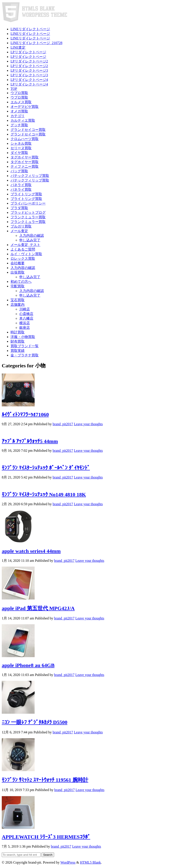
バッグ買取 (19, 171)
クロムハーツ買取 (25, 139)
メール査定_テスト (25, 245)
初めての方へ (21, 282)
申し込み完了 (30, 240)
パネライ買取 (21, 185)
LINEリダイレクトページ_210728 (36, 43)
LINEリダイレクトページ (30, 29)
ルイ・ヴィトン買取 (26, 254)
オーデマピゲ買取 (25, 107)
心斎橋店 (26, 314)
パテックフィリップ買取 (30, 176)
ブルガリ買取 (21, 226)
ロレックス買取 (23, 259)
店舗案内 (18, 305)
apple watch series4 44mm (31, 551)
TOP (14, 89)
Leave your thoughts (88, 424)
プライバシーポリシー (28, 203)
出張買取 (18, 272)
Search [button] (48, 855)
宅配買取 (18, 286)
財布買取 (18, 341)
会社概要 (18, 263)
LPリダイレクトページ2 (29, 61)
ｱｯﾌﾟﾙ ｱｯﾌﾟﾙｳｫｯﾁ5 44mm (30, 441)
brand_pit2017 (63, 424)
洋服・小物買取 (23, 337)
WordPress (68, 862)
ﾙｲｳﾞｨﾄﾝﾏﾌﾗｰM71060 (25, 414)
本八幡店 (26, 318)
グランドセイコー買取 (28, 130)
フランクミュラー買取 (28, 217)
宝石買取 (18, 300)
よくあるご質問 (23, 249)
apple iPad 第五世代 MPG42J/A (38, 608)
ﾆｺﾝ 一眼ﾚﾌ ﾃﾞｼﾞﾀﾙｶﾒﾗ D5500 (35, 722)
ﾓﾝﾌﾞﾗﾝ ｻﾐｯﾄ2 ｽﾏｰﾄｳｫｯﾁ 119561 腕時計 (45, 780)
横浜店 (25, 323)
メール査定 (19, 231)
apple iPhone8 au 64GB (28, 665)
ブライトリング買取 (26, 194)
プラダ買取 (19, 208)
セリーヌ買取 (21, 148)
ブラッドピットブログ (28, 213)
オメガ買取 (19, 111)
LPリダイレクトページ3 (29, 70)
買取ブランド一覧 (25, 346)
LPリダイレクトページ (28, 52)
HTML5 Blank (91, 862)
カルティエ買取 (23, 120)
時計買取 (18, 332)
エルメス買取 (21, 102)
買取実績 (18, 351)
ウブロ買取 (19, 93)
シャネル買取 (21, 143)
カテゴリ (18, 116)
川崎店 (25, 309)
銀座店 (25, 328)
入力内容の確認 (32, 236)
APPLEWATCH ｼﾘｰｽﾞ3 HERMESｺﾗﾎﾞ (46, 837)
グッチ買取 (19, 125)
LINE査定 (18, 47)
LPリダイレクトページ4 (29, 80)
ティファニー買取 (25, 166)
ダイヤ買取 (19, 153)
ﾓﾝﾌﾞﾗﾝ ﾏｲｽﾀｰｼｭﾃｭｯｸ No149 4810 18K (44, 494)
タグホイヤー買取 (25, 157)
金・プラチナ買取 (25, 355)
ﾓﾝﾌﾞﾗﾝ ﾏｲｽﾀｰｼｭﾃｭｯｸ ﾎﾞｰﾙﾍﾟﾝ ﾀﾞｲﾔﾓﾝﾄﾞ (46, 468)
